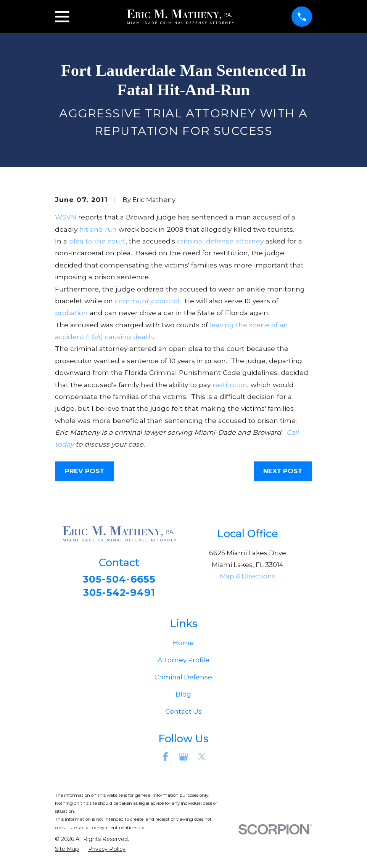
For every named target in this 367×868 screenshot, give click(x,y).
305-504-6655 (119, 580)
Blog (183, 697)
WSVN (66, 217)
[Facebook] (166, 759)
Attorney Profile (183, 662)
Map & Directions (248, 576)
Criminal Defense (183, 679)
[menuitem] (67, 852)
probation (71, 313)
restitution (230, 385)
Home (183, 645)
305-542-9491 (119, 594)
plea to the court (97, 241)
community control (147, 301)
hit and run (98, 229)
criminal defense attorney (220, 241)
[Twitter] (202, 759)
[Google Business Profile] (183, 759)
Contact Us (183, 714)
